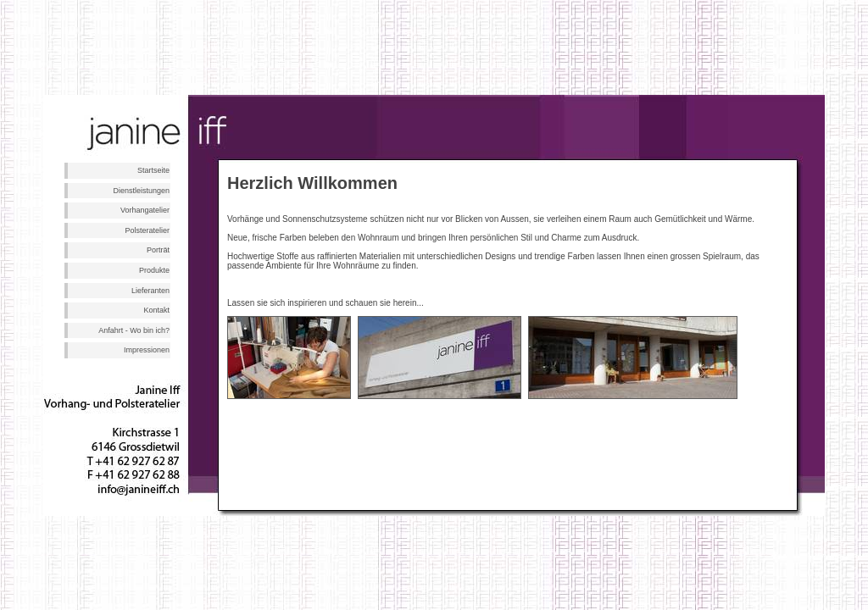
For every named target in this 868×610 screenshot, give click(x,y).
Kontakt (156, 310)
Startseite (153, 170)
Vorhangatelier (145, 210)
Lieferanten (150, 291)
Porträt (158, 250)
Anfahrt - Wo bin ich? (134, 330)
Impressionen (147, 350)
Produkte (154, 270)
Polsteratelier (147, 230)
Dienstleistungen (141, 191)
